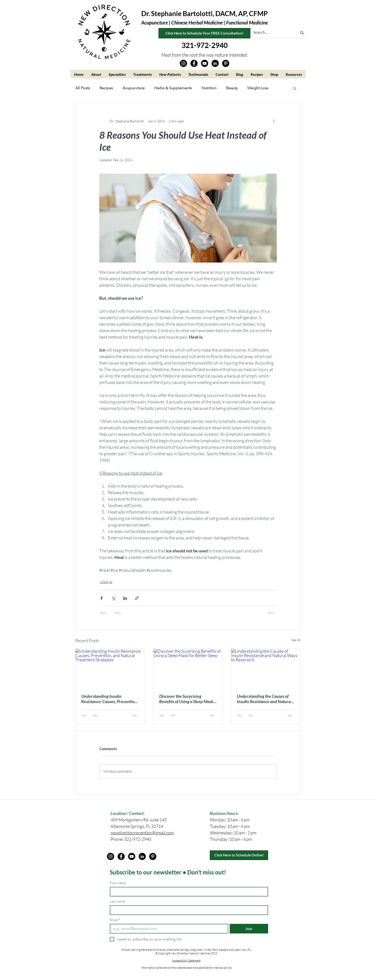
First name (118, 883)
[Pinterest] (226, 63)
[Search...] (272, 33)
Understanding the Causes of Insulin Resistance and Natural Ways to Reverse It (264, 699)
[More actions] (274, 121)
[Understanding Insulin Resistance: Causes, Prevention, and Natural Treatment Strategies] (110, 668)
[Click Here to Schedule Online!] (239, 855)
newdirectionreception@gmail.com (142, 833)
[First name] (188, 892)
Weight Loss (258, 88)
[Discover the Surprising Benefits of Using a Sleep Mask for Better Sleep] (188, 668)
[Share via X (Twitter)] (113, 598)
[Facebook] (194, 63)
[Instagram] (183, 63)
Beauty (232, 88)
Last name (117, 901)
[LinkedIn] (215, 63)
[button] (96, 74)
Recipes (106, 88)
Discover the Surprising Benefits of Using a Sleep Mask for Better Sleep (186, 699)
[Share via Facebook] (102, 598)
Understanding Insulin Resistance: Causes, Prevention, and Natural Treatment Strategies (110, 699)
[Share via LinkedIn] (125, 598)
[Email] (168, 929)
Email (115, 920)
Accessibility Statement (186, 960)
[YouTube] (205, 63)
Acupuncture (134, 88)
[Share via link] (137, 598)
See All (296, 640)
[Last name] (188, 910)
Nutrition (209, 88)
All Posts (83, 88)
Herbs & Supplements (173, 88)
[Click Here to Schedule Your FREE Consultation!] (204, 33)
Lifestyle (106, 582)
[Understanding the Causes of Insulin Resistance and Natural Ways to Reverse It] (266, 668)
